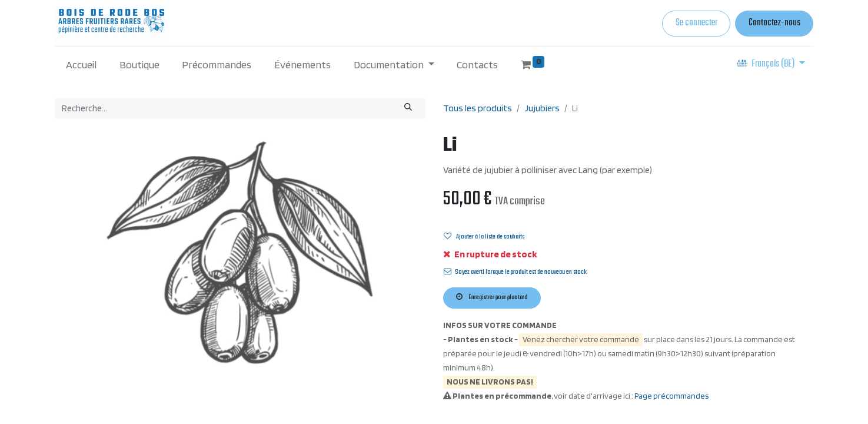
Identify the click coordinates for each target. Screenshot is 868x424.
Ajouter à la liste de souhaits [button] (484, 237)
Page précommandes (671, 396)
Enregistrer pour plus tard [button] (492, 297)
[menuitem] (82, 64)
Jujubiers (542, 108)
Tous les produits (478, 108)
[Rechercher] (408, 108)
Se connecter (696, 23)
